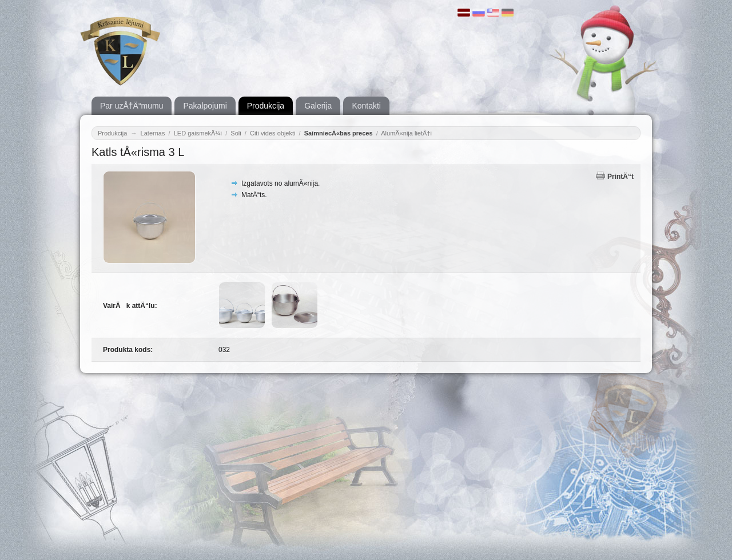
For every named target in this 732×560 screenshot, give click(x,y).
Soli (236, 133)
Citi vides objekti (272, 133)
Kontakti (366, 106)
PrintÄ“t (620, 177)
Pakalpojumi (205, 106)
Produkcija (266, 106)
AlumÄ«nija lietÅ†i (406, 133)
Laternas (153, 133)
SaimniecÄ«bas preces (339, 133)
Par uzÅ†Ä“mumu (132, 106)
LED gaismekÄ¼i (198, 133)
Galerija (318, 106)
